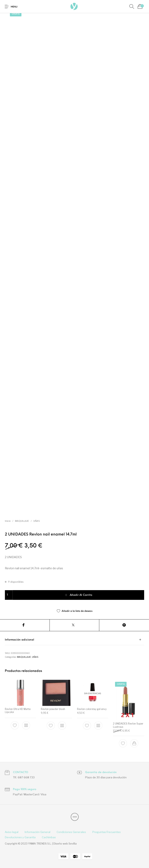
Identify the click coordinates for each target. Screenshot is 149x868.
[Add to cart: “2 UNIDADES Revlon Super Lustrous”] (134, 743)
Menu (14, 7)
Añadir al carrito (81, 595)
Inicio (8, 521)
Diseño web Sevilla (65, 844)
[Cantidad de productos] (9, 595)
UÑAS (37, 521)
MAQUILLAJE (22, 521)
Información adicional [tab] (20, 640)
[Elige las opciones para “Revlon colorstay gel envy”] (98, 726)
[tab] (74, 640)
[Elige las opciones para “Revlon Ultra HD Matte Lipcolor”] (26, 725)
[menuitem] (12, 832)
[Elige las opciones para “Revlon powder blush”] (62, 726)
